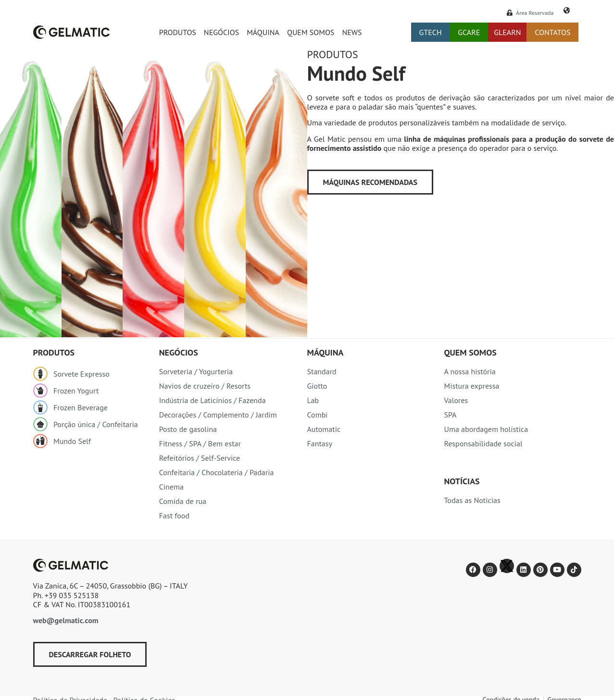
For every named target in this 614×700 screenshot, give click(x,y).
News (352, 32)
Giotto (317, 386)
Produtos (178, 32)
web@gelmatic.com (66, 620)
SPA (450, 415)
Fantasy (320, 443)
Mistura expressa (471, 386)
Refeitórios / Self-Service (200, 458)
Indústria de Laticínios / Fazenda (213, 400)
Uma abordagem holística (486, 429)
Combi (317, 415)
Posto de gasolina (188, 429)
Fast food (174, 516)
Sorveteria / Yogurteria (196, 371)
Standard (321, 371)
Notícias (462, 481)
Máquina (263, 32)
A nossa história (470, 371)
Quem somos (311, 32)
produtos (54, 352)
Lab (313, 400)
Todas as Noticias (472, 500)
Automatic (324, 429)
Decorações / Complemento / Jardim (218, 415)
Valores (456, 400)
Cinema (171, 487)
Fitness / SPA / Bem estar (200, 443)
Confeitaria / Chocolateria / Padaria (217, 472)
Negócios (221, 32)
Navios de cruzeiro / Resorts (205, 386)
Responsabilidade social (483, 443)
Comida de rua (183, 501)
